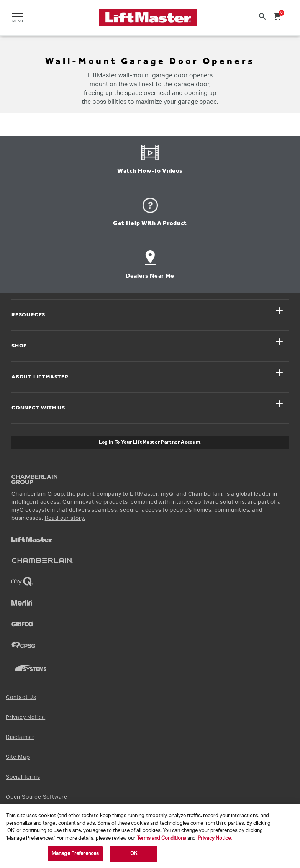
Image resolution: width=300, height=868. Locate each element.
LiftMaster (144, 494)
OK (134, 854)
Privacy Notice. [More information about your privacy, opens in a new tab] (215, 838)
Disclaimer (20, 737)
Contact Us (21, 698)
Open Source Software (37, 797)
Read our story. (65, 518)
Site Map (18, 757)
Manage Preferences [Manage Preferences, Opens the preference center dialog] (75, 854)
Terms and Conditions (161, 838)
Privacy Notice (25, 717)
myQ (167, 494)
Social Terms (23, 777)
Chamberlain (205, 494)
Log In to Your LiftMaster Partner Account (150, 442)
